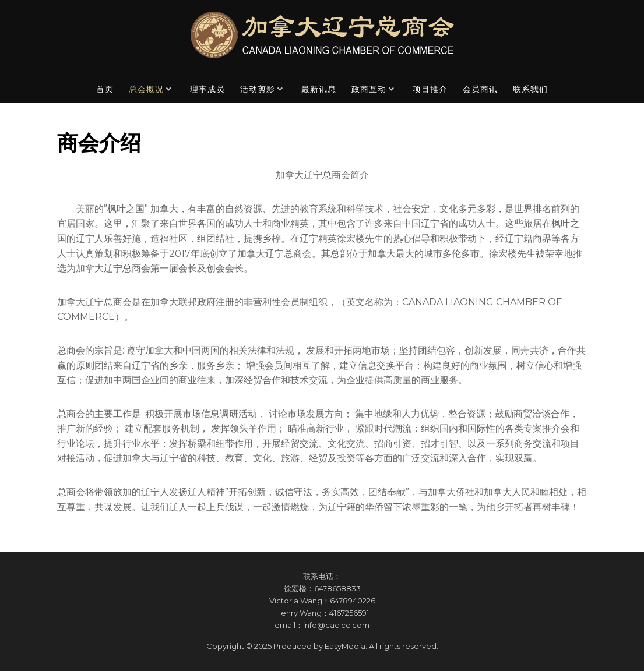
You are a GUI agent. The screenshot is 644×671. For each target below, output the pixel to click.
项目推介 (430, 89)
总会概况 (146, 89)
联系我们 (530, 89)
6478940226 (353, 601)
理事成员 (207, 89)
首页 (105, 89)
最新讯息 (319, 89)
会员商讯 (480, 89)
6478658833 (337, 588)
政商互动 (369, 89)
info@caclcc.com (336, 625)
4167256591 (349, 613)
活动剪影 (258, 89)
